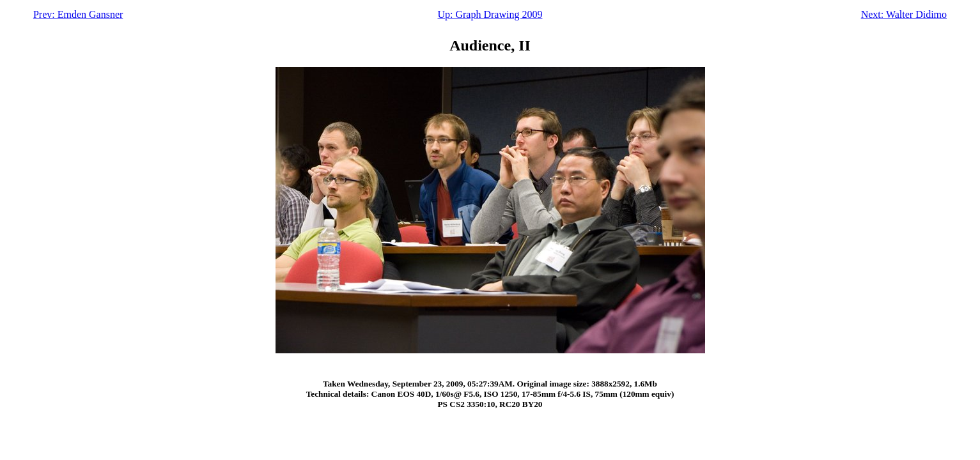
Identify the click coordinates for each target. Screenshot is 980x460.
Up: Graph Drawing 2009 (490, 14)
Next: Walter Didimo (904, 14)
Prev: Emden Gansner (78, 14)
